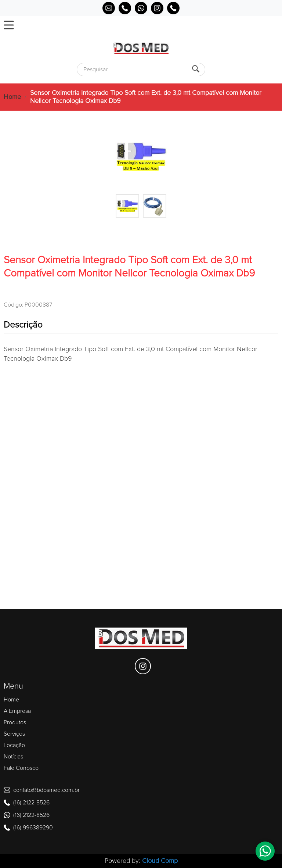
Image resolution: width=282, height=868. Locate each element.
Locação (14, 745)
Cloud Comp (160, 861)
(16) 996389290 (33, 828)
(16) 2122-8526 (31, 803)
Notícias (13, 757)
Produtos (15, 722)
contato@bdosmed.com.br (46, 790)
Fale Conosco (21, 768)
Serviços (14, 734)
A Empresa (17, 711)
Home (12, 97)
